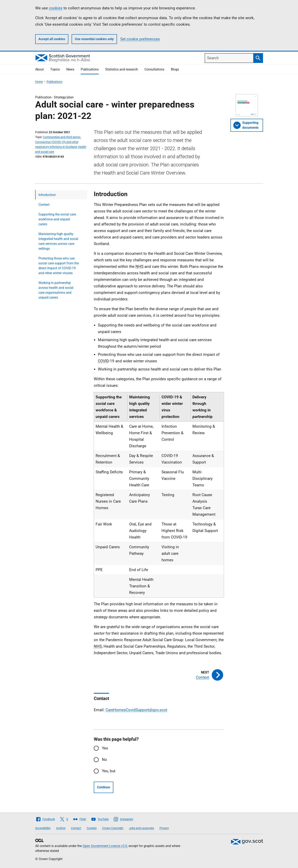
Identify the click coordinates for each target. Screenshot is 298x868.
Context (44, 205)
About (39, 69)
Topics (55, 69)
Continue (104, 787)
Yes (105, 748)
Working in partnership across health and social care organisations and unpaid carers (56, 290)
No (104, 760)
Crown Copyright (113, 828)
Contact (76, 828)
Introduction (47, 195)
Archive (61, 828)
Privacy (164, 828)
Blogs (175, 69)
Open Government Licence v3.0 (105, 846)
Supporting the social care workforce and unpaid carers (57, 219)
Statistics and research (122, 69)
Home (39, 82)
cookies (56, 8)
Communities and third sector (62, 137)
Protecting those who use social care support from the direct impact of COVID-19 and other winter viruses (59, 266)
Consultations (154, 69)
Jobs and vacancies (141, 828)
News (70, 69)
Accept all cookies (52, 39)
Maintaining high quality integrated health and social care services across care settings (58, 241)
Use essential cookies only (94, 39)
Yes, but (109, 771)
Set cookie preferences (140, 39)
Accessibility (43, 828)
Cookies (92, 828)
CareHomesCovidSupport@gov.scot (136, 710)
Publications (90, 69)
